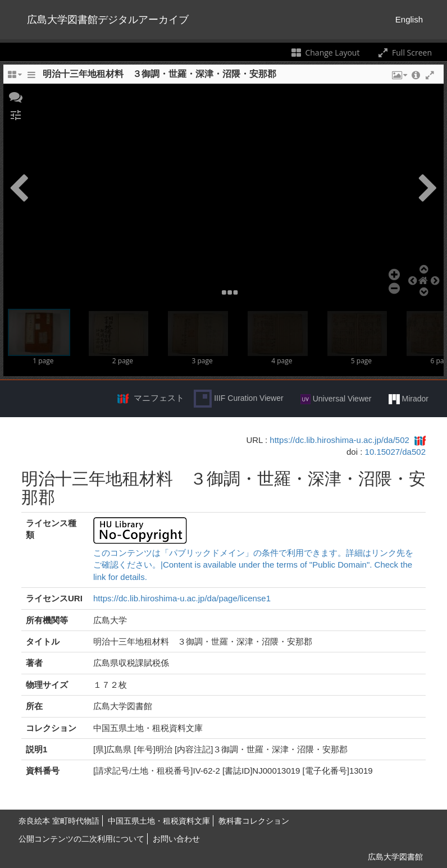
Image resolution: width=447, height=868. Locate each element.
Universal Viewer (336, 399)
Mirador (409, 399)
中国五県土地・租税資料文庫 (159, 821)
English (409, 19)
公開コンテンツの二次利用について (81, 839)
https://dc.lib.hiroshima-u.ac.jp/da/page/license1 (182, 598)
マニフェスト (159, 398)
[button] (16, 96)
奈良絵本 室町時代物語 (59, 821)
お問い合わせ (176, 839)
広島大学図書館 (395, 857)
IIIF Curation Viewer (238, 399)
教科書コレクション (254, 821)
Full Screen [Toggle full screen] (404, 52)
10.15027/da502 (395, 452)
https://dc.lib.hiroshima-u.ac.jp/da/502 (339, 440)
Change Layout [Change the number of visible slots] (325, 52)
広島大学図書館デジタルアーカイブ (108, 20)
